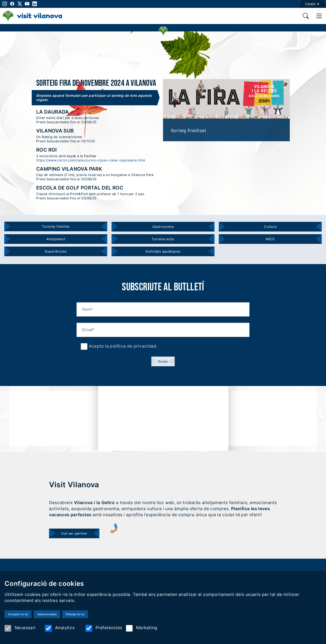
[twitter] (20, 4)
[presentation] (5, 418)
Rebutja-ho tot (75, 614)
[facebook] (12, 4)
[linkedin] (35, 4)
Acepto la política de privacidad (122, 346)
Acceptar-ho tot (18, 614)
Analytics (60, 628)
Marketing (142, 628)
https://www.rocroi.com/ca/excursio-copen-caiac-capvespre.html (91, 160)
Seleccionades (47, 614)
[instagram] (4, 4)
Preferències (104, 628)
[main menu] (319, 16)
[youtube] (27, 4)
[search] (306, 16)
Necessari (20, 628)
